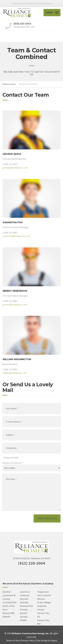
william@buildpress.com (15, 373)
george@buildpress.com (15, 168)
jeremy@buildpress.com (15, 305)
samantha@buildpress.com (16, 236)
